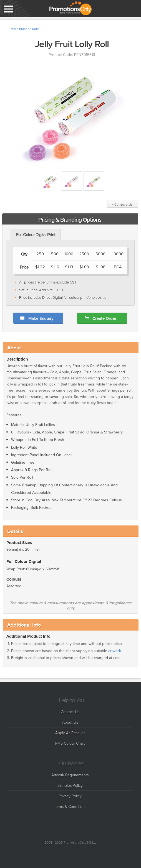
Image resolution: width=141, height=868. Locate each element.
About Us (70, 722)
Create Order (104, 318)
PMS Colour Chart (70, 743)
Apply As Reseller (70, 733)
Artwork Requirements (70, 775)
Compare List (134, 8)
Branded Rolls (29, 29)
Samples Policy (70, 785)
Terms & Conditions (70, 806)
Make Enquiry (41, 318)
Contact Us (70, 712)
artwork (115, 653)
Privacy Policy (70, 796)
